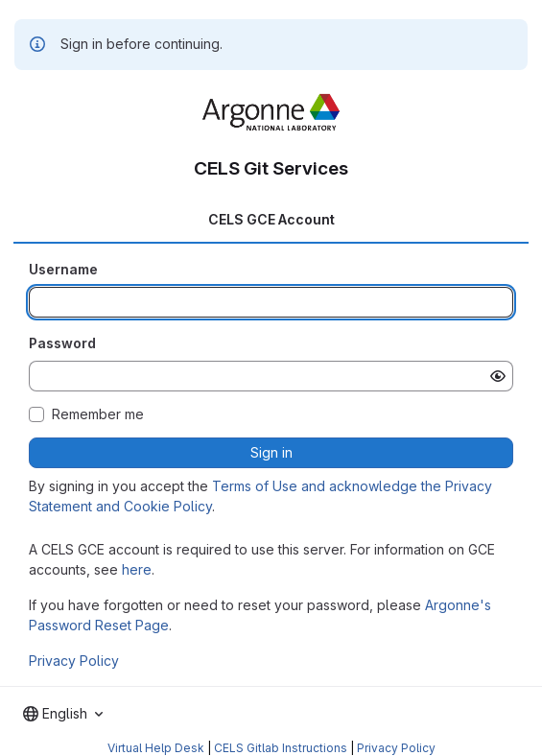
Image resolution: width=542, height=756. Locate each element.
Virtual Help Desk (156, 748)
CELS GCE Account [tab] (271, 219)
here (137, 569)
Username (63, 269)
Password (62, 343)
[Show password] (498, 376)
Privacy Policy (74, 661)
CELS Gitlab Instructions (281, 748)
